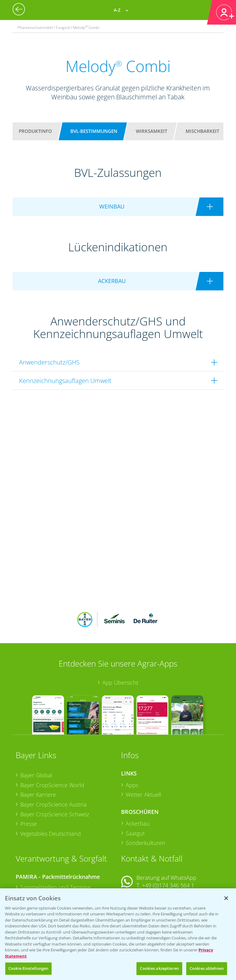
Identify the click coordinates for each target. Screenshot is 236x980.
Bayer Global (36, 735)
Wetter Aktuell (143, 754)
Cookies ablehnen (207, 968)
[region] (118, 934)
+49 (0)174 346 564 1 (168, 845)
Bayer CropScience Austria (53, 764)
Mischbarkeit (202, 131)
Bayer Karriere (38, 754)
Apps (132, 744)
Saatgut (135, 793)
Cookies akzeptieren (159, 968)
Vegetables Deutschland (51, 793)
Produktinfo (35, 131)
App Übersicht (120, 642)
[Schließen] (226, 898)
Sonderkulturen (146, 803)
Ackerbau (138, 783)
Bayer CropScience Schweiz (55, 774)
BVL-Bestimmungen (94, 131)
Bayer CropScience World (52, 744)
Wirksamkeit (151, 131)
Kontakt (139, 861)
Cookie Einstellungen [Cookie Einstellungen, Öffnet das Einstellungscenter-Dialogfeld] (28, 968)
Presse (29, 783)
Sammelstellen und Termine (55, 847)
